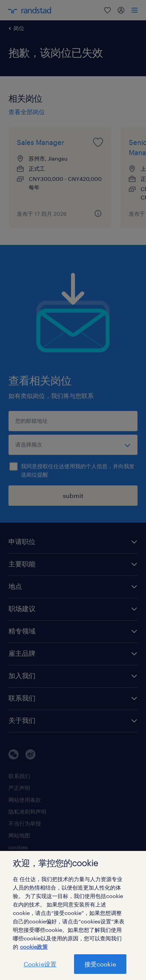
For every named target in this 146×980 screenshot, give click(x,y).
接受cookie (100, 964)
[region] (73, 915)
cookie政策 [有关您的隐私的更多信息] (34, 947)
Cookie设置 (40, 964)
